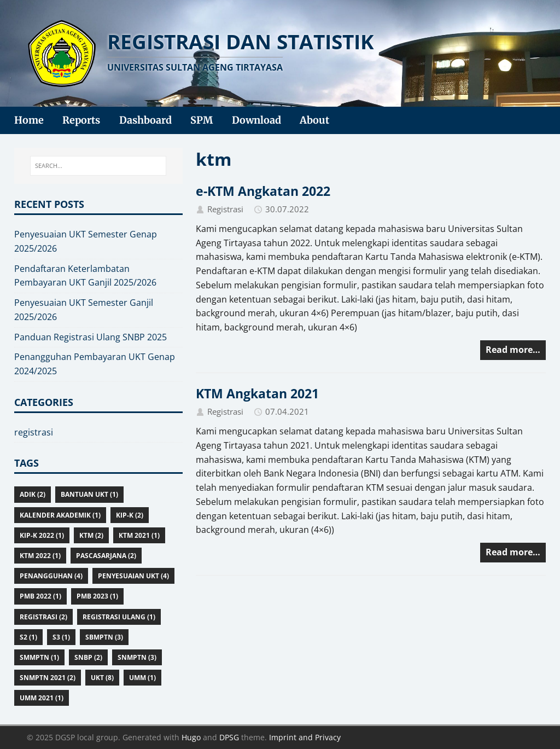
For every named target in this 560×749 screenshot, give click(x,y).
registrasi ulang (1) (119, 617)
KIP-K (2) (130, 515)
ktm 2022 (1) (40, 556)
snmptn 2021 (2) (48, 678)
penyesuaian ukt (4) (133, 576)
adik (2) (33, 494)
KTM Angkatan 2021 (257, 393)
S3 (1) (61, 637)
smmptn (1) (39, 657)
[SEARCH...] (98, 166)
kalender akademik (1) (60, 515)
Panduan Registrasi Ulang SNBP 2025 (91, 337)
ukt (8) (102, 678)
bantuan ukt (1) (89, 494)
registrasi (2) (43, 617)
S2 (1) (28, 637)
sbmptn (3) (104, 637)
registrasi (34, 432)
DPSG (229, 737)
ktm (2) (91, 535)
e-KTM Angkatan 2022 (263, 191)
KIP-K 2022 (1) (42, 535)
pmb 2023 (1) (97, 596)
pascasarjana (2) (106, 556)
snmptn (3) (137, 657)
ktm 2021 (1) (139, 535)
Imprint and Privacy (305, 737)
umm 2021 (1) (42, 698)
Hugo (191, 737)
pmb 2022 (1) (40, 596)
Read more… (513, 350)
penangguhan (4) (51, 576)
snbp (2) (88, 657)
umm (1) (142, 678)
